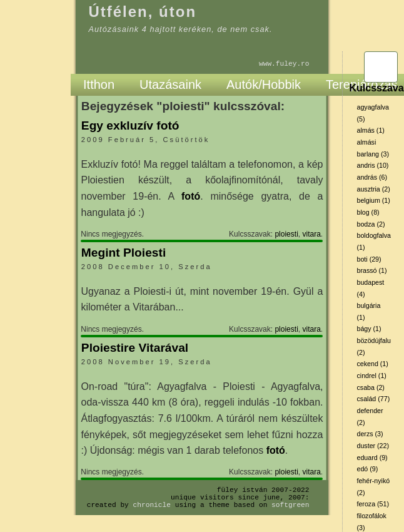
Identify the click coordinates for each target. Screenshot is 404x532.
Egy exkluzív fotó (130, 125)
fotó (191, 196)
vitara (311, 234)
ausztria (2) (373, 189)
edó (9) (367, 469)
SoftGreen (290, 505)
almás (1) (370, 130)
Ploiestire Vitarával (135, 348)
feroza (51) (373, 504)
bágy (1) (369, 329)
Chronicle (152, 505)
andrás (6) (372, 177)
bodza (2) (371, 224)
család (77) (373, 399)
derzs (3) (370, 434)
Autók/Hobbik (264, 84)
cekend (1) (372, 364)
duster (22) (373, 446)
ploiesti (286, 234)
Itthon (99, 84)
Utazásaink (170, 84)
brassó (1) (371, 270)
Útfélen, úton (142, 12)
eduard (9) (372, 458)
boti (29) (369, 259)
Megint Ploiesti (124, 253)
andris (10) (372, 165)
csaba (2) (370, 387)
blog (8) (368, 212)
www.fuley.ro (284, 64)
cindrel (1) (371, 376)
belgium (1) (373, 200)
